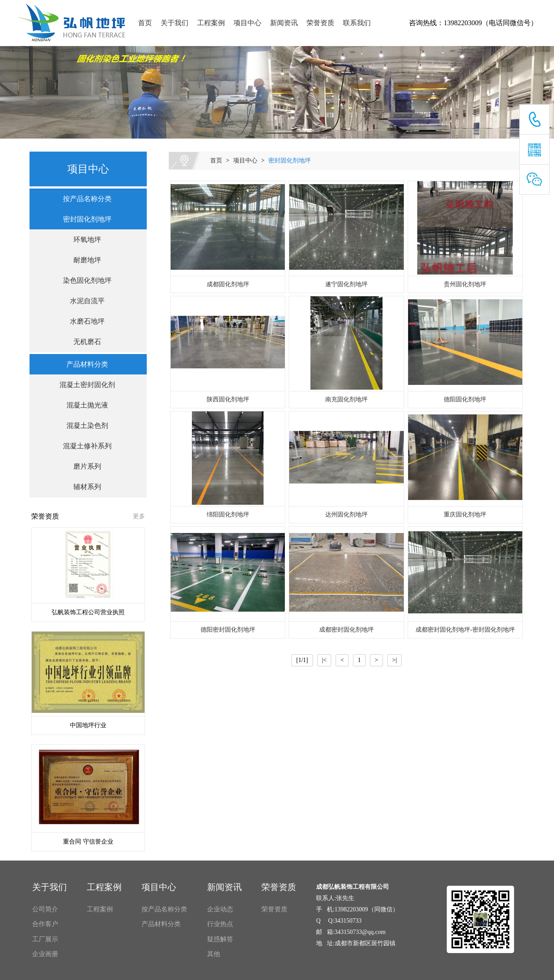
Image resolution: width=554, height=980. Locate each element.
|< (325, 660)
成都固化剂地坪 (228, 284)
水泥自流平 (84, 301)
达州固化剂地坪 (346, 515)
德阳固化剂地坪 (465, 399)
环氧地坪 (84, 240)
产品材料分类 (84, 364)
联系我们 (357, 23)
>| (394, 660)
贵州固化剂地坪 (465, 284)
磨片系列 (84, 466)
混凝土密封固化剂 (84, 385)
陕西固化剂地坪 (228, 399)
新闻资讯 (284, 23)
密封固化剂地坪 (290, 161)
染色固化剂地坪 (84, 280)
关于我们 (175, 23)
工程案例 (211, 23)
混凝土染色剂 (84, 425)
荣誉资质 (320, 23)
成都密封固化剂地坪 (346, 630)
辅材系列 (84, 487)
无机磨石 (84, 342)
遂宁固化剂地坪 (346, 284)
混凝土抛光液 (84, 405)
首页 (145, 23)
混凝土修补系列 (84, 446)
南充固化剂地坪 (346, 399)
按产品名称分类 (84, 199)
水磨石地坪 (84, 321)
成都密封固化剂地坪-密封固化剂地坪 (465, 630)
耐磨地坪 (84, 260)
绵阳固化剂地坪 (228, 515)
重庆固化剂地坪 (465, 515)
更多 (139, 516)
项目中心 (247, 23)
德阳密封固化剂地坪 (228, 630)
